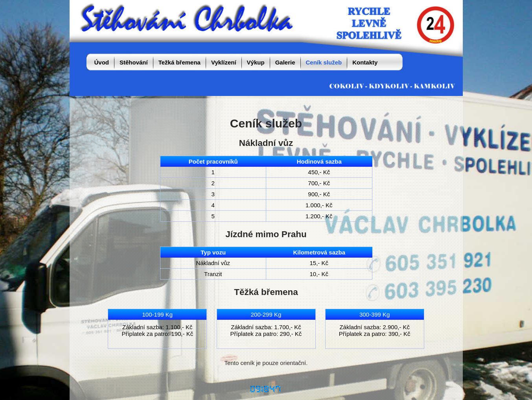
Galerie (285, 62)
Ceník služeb (324, 62)
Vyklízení (224, 62)
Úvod (102, 62)
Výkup (256, 62)
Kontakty (365, 62)
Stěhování (134, 62)
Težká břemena (179, 62)
